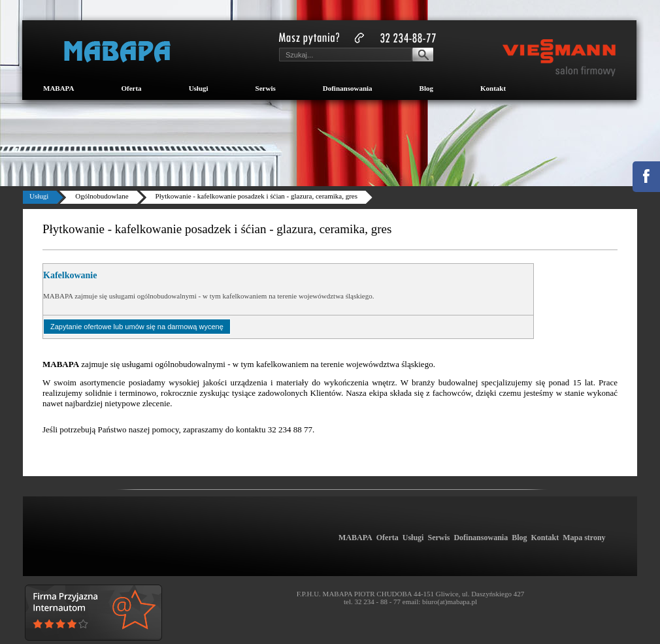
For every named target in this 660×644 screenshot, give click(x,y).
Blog (426, 88)
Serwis (266, 88)
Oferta (131, 88)
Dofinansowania (348, 88)
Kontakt (493, 88)
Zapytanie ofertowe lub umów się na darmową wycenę (137, 327)
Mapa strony (584, 538)
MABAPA (58, 88)
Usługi (199, 88)
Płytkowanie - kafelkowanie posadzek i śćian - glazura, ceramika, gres (256, 196)
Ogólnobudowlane (102, 196)
